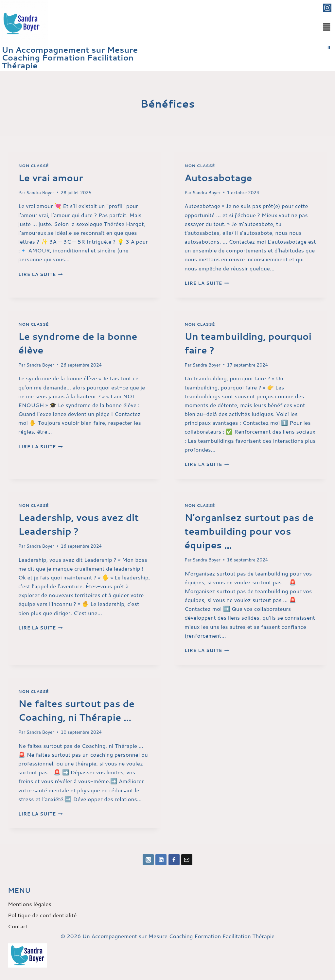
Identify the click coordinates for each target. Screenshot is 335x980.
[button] (327, 27)
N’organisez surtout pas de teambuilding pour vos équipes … (249, 531)
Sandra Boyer (40, 192)
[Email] (187, 860)
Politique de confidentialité (42, 915)
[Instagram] (148, 860)
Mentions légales (30, 904)
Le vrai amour (51, 178)
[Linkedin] (161, 860)
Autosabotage (218, 178)
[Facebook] (174, 860)
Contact (18, 926)
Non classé (34, 166)
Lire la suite (41, 274)
